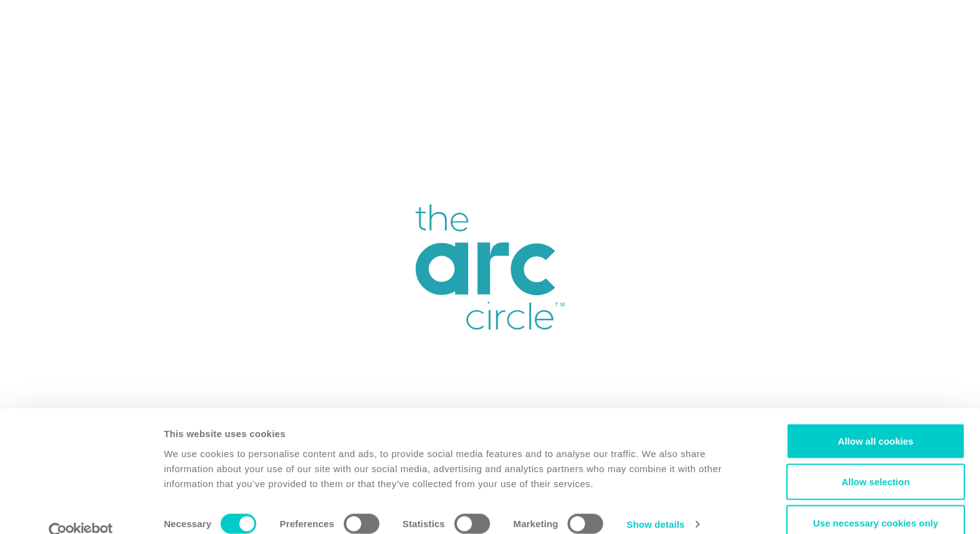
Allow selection (875, 460)
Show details (656, 502)
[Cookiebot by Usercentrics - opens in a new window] (81, 510)
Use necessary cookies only (876, 501)
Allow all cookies (876, 419)
